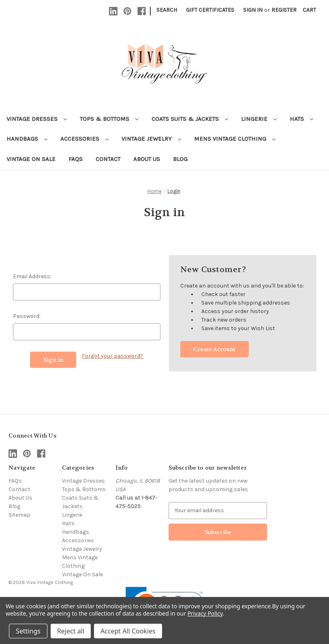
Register (284, 10)
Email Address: (32, 276)
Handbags (27, 139)
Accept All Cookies (128, 631)
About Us (147, 159)
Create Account (214, 349)
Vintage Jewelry (151, 139)
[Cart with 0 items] (309, 10)
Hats (301, 119)
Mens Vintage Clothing (235, 139)
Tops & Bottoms (109, 119)
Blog (180, 159)
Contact (108, 159)
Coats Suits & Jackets (190, 119)
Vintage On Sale (31, 159)
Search (167, 10)
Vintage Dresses (37, 119)
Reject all (71, 631)
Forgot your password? (112, 356)
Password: (27, 316)
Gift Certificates (210, 10)
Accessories (84, 139)
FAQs (76, 159)
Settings (28, 631)
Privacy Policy (205, 613)
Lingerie (259, 119)
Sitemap (19, 515)
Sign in (253, 10)
